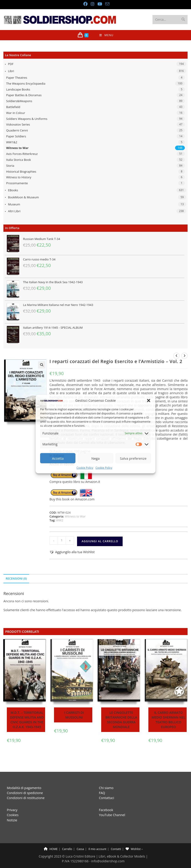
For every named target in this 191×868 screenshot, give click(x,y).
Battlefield (13, 107)
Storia (10, 166)
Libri (11, 71)
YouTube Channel (112, 805)
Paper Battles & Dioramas (24, 95)
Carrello (67, 839)
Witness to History (19, 177)
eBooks (13, 190)
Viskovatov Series (18, 124)
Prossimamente (17, 183)
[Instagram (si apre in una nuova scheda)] (92, 4)
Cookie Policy (85, 468)
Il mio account (97, 839)
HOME (51, 839)
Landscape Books (18, 89)
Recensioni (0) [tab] (16, 579)
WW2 (60, 520)
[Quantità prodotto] (62, 540)
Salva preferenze (133, 458)
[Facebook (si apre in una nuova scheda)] (85, 4)
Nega (95, 458)
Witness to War (17, 148)
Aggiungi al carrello (100, 541)
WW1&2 (12, 142)
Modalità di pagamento (24, 778)
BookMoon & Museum (23, 197)
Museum (14, 204)
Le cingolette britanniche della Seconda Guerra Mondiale (121, 720)
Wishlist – (134, 839)
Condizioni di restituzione (26, 788)
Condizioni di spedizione (25, 783)
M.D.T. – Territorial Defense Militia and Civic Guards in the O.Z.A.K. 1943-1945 (27, 720)
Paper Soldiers (16, 136)
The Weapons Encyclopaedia (26, 83)
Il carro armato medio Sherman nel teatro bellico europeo (168, 720)
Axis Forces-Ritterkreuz (22, 154)
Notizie (12, 810)
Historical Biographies (21, 172)
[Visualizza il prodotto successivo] (184, 356)
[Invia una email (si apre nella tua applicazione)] (106, 4)
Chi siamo (106, 778)
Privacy (12, 800)
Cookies (13, 805)
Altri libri (14, 211)
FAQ (102, 783)
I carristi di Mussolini (74, 715)
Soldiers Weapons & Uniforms (27, 119)
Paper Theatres (17, 78)
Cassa (80, 839)
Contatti (116, 839)
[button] (149, 401)
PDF (11, 64)
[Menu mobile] (106, 35)
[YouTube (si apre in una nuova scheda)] (100, 4)
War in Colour (16, 113)
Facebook (106, 800)
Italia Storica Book (19, 160)
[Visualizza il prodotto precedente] (176, 356)
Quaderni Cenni (17, 130)
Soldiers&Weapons (19, 101)
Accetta (58, 458)
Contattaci (107, 788)
